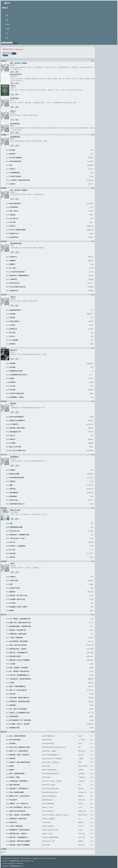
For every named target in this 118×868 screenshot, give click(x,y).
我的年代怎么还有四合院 (17, 811)
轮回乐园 (13, 553)
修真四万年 (14, 350)
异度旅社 (13, 470)
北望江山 (13, 111)
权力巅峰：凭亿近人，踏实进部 (20, 724)
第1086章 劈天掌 (47, 740)
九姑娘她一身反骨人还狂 (17, 599)
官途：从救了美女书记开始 (18, 645)
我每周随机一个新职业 (17, 397)
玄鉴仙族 (13, 215)
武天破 (12, 683)
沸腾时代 (13, 264)
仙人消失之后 (14, 218)
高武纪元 (13, 557)
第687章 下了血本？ (48, 807)
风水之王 (13, 542)
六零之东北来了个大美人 (17, 538)
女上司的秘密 (14, 340)
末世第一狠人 (14, 500)
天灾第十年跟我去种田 (17, 393)
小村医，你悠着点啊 (16, 638)
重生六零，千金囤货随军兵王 (19, 653)
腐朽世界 (13, 154)
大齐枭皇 (13, 664)
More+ (93, 61)
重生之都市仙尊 (15, 785)
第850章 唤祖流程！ (48, 800)
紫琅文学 (7, 3)
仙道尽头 (13, 226)
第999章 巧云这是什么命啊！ (51, 830)
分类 (7, 20)
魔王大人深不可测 (15, 447)
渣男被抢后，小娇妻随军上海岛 (20, 535)
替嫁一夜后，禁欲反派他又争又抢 (20, 623)
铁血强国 (13, 363)
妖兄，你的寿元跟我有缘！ (18, 736)
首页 (7, 15)
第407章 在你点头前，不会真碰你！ (53, 759)
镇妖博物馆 (13, 496)
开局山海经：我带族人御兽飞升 (20, 698)
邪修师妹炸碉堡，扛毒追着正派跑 (20, 626)
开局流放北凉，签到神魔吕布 (19, 781)
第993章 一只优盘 (47, 834)
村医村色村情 (14, 716)
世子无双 (13, 333)
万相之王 (13, 86)
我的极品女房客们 (15, 656)
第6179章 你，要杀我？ (49, 785)
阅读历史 (5, 55)
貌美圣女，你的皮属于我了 (18, 630)
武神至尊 (13, 743)
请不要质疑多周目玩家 (17, 478)
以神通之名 (13, 257)
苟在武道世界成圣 (15, 161)
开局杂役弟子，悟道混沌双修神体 (20, 679)
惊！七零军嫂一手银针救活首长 (20, 671)
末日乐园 (13, 390)
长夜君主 (13, 184)
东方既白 (13, 325)
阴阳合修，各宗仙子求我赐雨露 (20, 660)
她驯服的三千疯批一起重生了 (19, 607)
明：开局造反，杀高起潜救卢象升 (20, 619)
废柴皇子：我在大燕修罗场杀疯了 (20, 762)
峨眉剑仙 (13, 592)
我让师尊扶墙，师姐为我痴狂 (19, 641)
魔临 (11, 485)
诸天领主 (13, 150)
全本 (7, 33)
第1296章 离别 (46, 777)
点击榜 (8, 29)
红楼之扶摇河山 (15, 321)
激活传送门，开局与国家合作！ (20, 789)
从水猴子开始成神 (15, 176)
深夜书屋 (13, 489)
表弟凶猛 (13, 367)
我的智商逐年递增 (16, 244)
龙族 (11, 523)
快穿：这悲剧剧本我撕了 (17, 774)
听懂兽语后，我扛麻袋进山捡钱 (20, 701)
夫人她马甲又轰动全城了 (17, 272)
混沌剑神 (13, 382)
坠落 (11, 584)
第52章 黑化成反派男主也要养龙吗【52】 (54, 747)
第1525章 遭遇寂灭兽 (48, 736)
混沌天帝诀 (13, 822)
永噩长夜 (13, 577)
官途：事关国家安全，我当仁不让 (20, 807)
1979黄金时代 (14, 424)
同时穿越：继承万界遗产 (17, 428)
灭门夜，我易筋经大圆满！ (18, 230)
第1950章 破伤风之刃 (48, 811)
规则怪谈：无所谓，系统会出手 (20, 755)
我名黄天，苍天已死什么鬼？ (19, 595)
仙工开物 (13, 222)
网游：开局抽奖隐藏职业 (17, 686)
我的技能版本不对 (15, 432)
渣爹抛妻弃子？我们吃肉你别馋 (20, 830)
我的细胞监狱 (14, 493)
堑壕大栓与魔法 (15, 474)
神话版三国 (13, 329)
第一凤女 (13, 550)
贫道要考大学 (14, 291)
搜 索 (15, 43)
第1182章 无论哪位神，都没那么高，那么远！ (56, 815)
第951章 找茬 (46, 845)
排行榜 (8, 24)
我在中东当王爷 (15, 283)
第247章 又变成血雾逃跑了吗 (51, 755)
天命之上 (13, 436)
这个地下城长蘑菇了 (16, 158)
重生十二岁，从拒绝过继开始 (19, 751)
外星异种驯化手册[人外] (17, 504)
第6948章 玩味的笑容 (48, 744)
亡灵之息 (13, 386)
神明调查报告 (14, 457)
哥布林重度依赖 (15, 173)
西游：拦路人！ (15, 211)
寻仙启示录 (13, 800)
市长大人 (13, 336)
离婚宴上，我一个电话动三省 (19, 804)
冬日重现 (13, 443)
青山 (11, 165)
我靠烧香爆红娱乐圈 (16, 527)
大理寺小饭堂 (14, 580)
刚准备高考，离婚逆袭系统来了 (20, 276)
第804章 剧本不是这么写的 (50, 792)
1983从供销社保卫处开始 (18, 287)
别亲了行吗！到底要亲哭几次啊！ (20, 747)
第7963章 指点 (46, 822)
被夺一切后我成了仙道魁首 (19, 63)
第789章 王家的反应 (48, 826)
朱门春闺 (13, 603)
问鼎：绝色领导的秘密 (17, 792)
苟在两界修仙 (14, 98)
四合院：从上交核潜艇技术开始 (20, 713)
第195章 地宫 (46, 766)
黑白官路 (13, 694)
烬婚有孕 (13, 758)
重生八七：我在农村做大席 (18, 690)
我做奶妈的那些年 (15, 310)
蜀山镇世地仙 (14, 237)
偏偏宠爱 (13, 260)
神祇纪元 (13, 439)
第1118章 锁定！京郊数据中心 (51, 762)
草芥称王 (13, 318)
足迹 (7, 38)
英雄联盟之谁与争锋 (16, 371)
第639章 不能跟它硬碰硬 (49, 770)
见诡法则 (13, 481)
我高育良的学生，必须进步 (18, 649)
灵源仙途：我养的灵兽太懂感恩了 (20, 841)
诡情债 (12, 378)
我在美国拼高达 (15, 124)
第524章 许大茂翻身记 (49, 819)
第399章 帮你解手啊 (48, 804)
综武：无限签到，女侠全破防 (19, 668)
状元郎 (12, 563)
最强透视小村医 (15, 728)
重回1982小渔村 (15, 510)
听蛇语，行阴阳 (15, 777)
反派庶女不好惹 (15, 588)
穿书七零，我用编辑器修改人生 (20, 675)
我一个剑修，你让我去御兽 (18, 709)
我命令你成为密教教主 (17, 417)
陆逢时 (12, 770)
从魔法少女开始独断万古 (17, 420)
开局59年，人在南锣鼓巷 (18, 546)
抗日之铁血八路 (15, 531)
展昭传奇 (13, 344)
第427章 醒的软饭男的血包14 (51, 774)
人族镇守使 (13, 279)
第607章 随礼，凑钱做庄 (49, 751)
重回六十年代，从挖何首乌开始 (20, 796)
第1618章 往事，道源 (48, 841)
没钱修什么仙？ (15, 233)
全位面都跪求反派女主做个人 (19, 375)
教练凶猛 (13, 403)
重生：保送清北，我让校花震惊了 (20, 815)
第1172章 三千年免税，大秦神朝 (52, 781)
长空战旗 (13, 314)
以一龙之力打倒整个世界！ (18, 451)
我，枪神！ (13, 268)
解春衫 (12, 611)
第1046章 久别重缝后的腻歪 (50, 837)
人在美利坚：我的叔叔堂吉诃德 (20, 180)
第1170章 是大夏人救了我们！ (51, 789)
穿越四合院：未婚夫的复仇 (18, 634)
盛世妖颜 (13, 705)
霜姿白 (12, 766)
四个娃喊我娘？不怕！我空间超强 (20, 720)
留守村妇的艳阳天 (15, 740)
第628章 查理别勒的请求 (49, 796)
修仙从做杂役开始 (16, 74)
